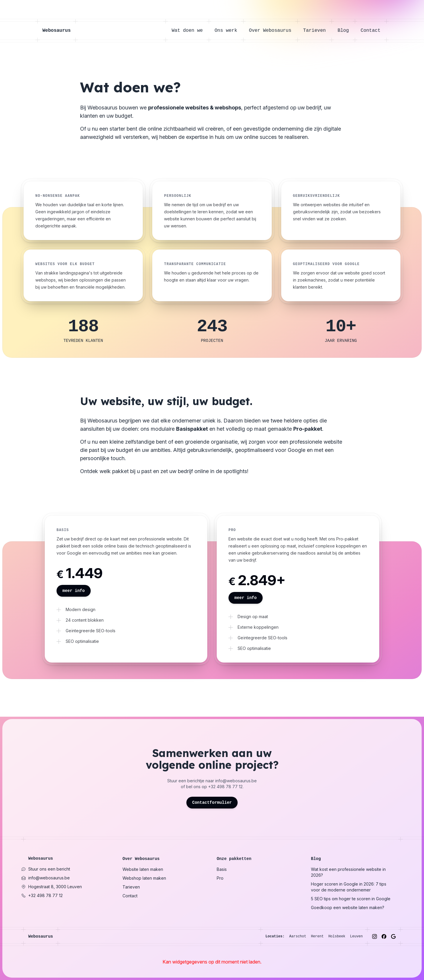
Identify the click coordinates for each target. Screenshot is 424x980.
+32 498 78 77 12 (225, 787)
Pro (220, 878)
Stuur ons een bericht (46, 869)
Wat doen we (190, 31)
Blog (346, 31)
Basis (222, 869)
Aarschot (298, 936)
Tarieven (318, 31)
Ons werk (229, 31)
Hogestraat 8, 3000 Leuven (52, 887)
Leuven (356, 936)
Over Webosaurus (273, 31)
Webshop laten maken (144, 878)
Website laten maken (143, 869)
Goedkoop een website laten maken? (348, 907)
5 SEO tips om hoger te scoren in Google (351, 899)
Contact (371, 31)
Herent (317, 936)
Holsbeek (337, 936)
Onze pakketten (234, 859)
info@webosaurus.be (236, 781)
